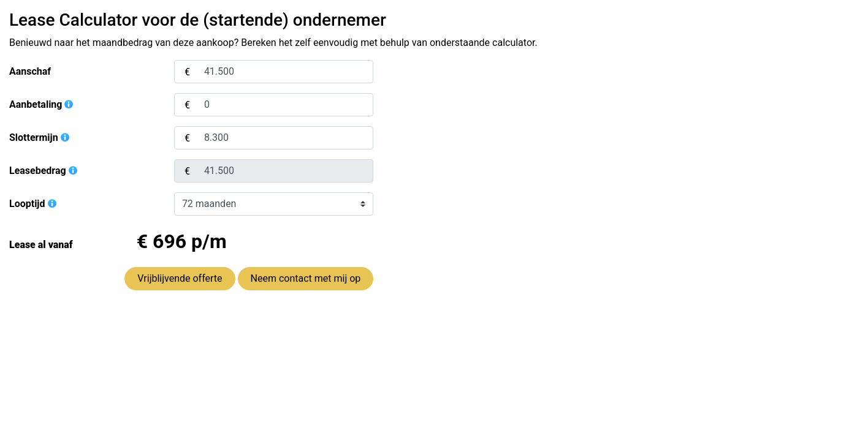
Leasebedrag (44, 171)
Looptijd (33, 204)
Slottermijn (40, 138)
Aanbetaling (42, 104)
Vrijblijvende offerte (180, 278)
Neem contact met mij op (306, 278)
